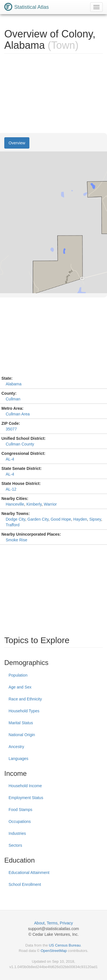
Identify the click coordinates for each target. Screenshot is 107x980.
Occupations (20, 821)
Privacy (66, 923)
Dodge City (15, 519)
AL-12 (11, 489)
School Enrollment (25, 884)
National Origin (22, 735)
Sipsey (95, 519)
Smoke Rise (16, 540)
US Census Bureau (65, 945)
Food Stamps (20, 810)
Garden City (38, 519)
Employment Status (26, 798)
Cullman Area (18, 414)
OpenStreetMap (54, 951)
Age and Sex (20, 687)
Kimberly (34, 504)
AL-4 (10, 459)
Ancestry (16, 747)
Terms (52, 923)
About (40, 923)
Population (18, 675)
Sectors (15, 845)
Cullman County (20, 444)
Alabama (14, 384)
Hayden (80, 519)
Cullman (13, 399)
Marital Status (21, 723)
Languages (18, 759)
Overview (17, 143)
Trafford (13, 525)
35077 (11, 429)
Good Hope (61, 519)
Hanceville (15, 504)
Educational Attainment (29, 873)
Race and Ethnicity (25, 699)
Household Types (24, 711)
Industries (17, 833)
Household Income (25, 786)
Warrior (50, 504)
